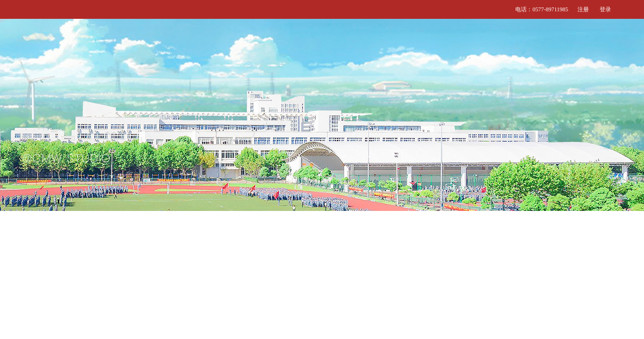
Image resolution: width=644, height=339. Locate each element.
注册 (583, 9)
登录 (605, 9)
